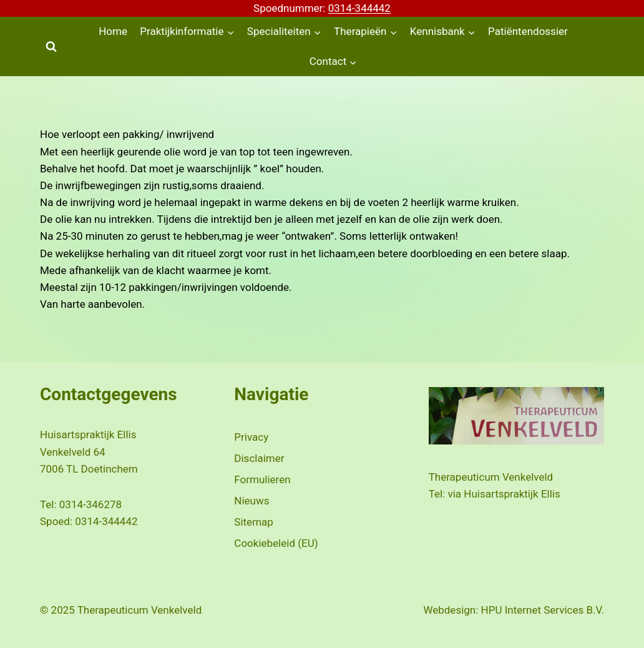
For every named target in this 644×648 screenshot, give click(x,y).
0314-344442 (359, 8)
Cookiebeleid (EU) (276, 543)
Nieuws (251, 501)
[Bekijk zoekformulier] (51, 47)
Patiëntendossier (528, 31)
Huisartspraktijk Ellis (512, 494)
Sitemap (254, 522)
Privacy (251, 437)
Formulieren (262, 479)
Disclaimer (259, 458)
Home (113, 31)
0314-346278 (90, 504)
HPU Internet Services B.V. (543, 610)
